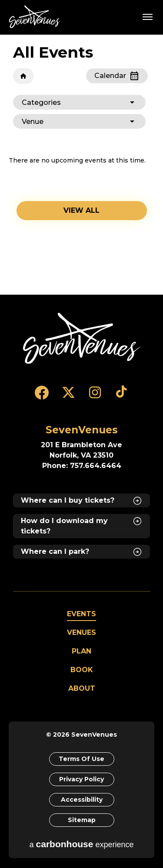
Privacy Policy (81, 779)
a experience (82, 844)
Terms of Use (81, 759)
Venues (81, 632)
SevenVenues (37, 17)
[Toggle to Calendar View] (117, 76)
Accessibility (82, 800)
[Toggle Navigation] (148, 16)
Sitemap (82, 820)
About (82, 688)
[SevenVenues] (82, 338)
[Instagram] (95, 397)
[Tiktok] (121, 397)
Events (81, 614)
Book (82, 670)
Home (23, 76)
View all (81, 210)
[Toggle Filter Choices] (79, 102)
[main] (81, 165)
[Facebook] (42, 397)
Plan (81, 651)
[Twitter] (68, 397)
